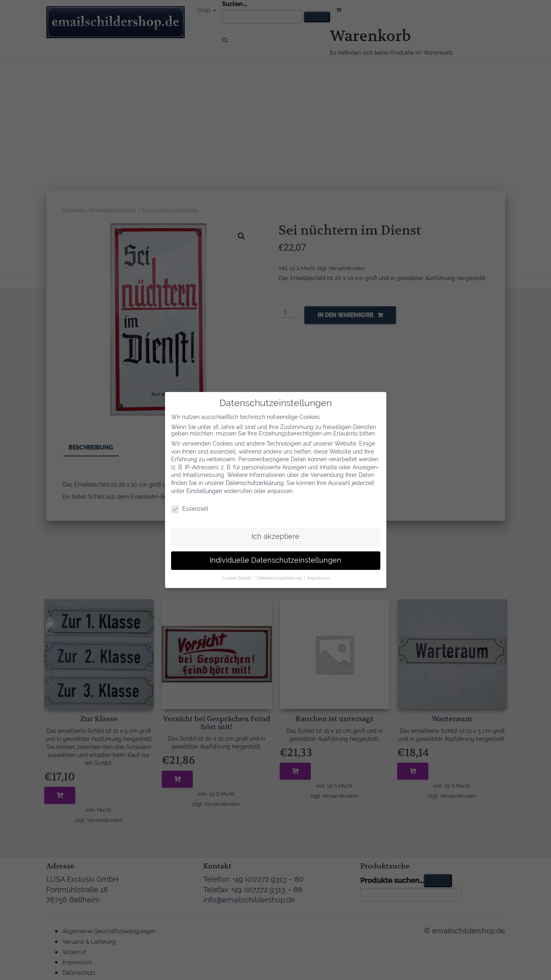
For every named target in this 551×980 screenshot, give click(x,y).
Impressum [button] (319, 578)
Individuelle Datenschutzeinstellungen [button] (275, 560)
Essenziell (190, 509)
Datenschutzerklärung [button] (280, 578)
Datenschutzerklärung (255, 483)
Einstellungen (204, 491)
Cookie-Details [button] (237, 578)
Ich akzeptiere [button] (275, 536)
